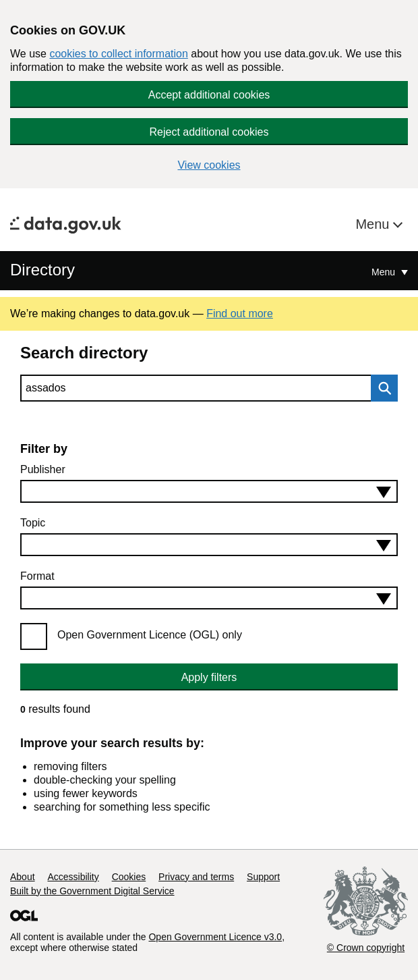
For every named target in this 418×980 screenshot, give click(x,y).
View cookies (209, 165)
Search (381, 388)
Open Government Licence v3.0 (215, 937)
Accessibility (73, 877)
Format (37, 576)
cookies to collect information (118, 54)
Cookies (129, 877)
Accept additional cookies (209, 95)
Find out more (240, 314)
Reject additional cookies (209, 132)
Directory (42, 270)
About (23, 877)
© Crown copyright (366, 948)
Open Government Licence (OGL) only (150, 635)
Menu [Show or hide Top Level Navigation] (385, 272)
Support (263, 877)
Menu (374, 224)
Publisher (43, 469)
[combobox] (209, 491)
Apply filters (209, 677)
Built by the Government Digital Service (92, 891)
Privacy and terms (196, 877)
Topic (33, 523)
